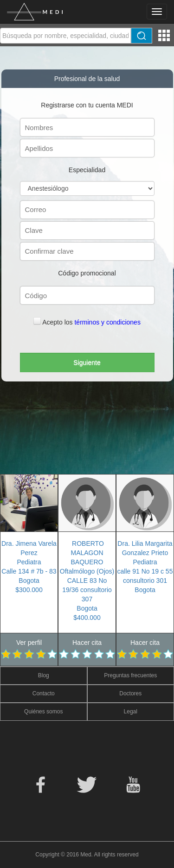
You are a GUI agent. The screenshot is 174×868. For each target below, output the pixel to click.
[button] (87, 362)
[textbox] (65, 36)
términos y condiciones (107, 322)
